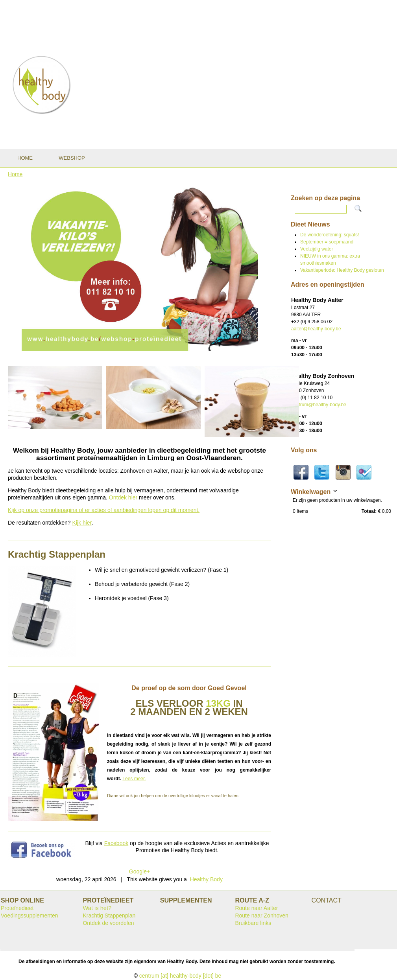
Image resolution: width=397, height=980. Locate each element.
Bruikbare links (253, 923)
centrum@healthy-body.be (319, 405)
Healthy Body (206, 879)
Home (15, 174)
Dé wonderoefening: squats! (330, 235)
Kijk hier (82, 523)
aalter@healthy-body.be (316, 329)
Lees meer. (134, 779)
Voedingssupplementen (30, 916)
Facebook (116, 843)
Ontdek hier (123, 497)
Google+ (139, 871)
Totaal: (369, 511)
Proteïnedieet (17, 908)
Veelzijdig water (317, 249)
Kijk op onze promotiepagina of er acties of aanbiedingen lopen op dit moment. (104, 510)
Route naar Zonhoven (261, 916)
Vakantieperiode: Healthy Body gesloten (342, 270)
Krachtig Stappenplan (109, 916)
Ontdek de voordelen (108, 923)
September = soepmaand (327, 242)
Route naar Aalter (256, 908)
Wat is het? (97, 908)
